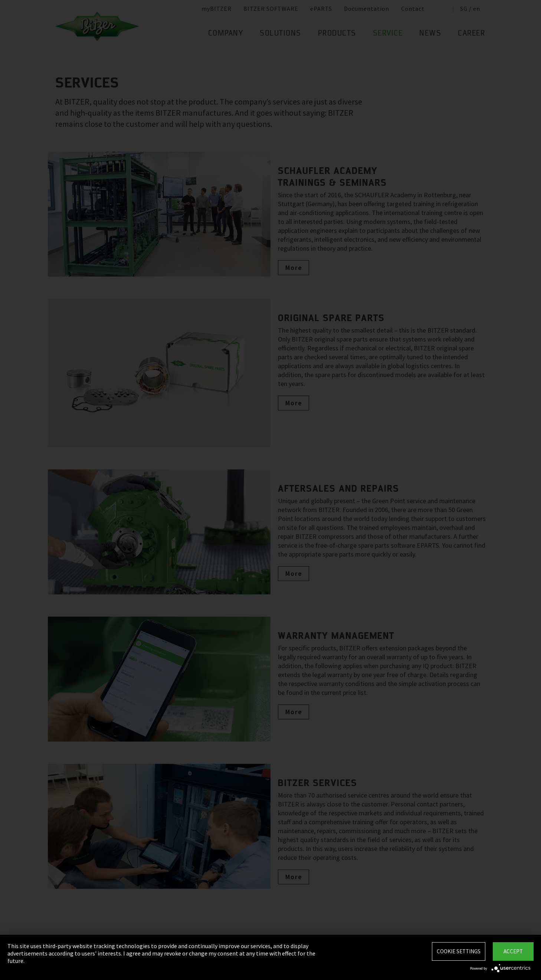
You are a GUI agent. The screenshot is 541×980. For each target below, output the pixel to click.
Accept (513, 951)
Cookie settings (459, 951)
